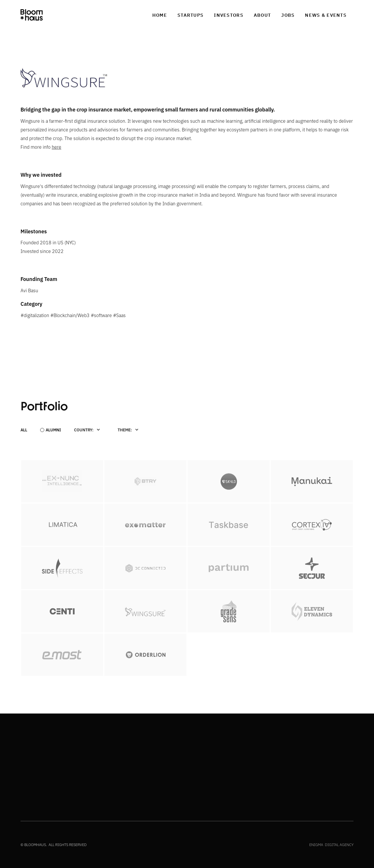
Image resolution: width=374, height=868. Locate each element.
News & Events (326, 15)
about (262, 15)
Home (160, 15)
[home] (32, 15)
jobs (288, 15)
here (57, 147)
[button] (87, 429)
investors (229, 15)
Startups (190, 15)
